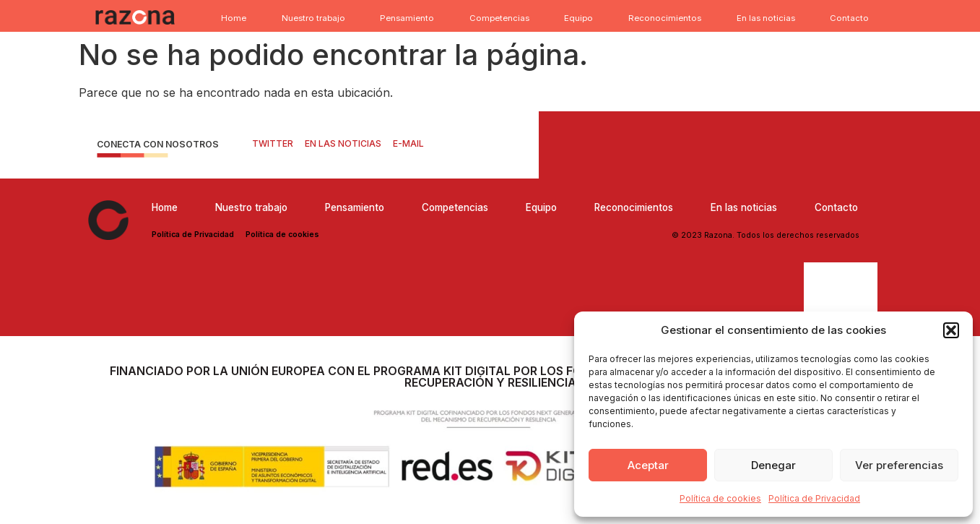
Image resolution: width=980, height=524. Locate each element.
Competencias (499, 18)
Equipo (578, 18)
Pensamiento (407, 18)
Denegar (773, 465)
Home (234, 18)
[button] (951, 330)
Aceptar (648, 465)
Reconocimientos (665, 18)
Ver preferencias (899, 465)
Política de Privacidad (814, 498)
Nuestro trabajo (313, 18)
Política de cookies (720, 498)
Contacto (849, 18)
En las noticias (766, 18)
